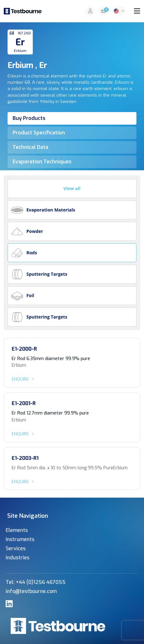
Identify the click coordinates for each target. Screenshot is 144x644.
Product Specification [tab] (39, 133)
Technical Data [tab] (30, 147)
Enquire (24, 379)
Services (16, 548)
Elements (17, 530)
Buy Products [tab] (29, 118)
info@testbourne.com (31, 591)
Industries (17, 558)
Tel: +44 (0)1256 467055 (36, 582)
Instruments (20, 539)
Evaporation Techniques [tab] (42, 162)
